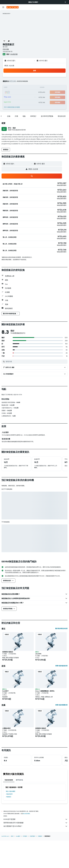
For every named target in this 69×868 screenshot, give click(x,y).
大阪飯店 (9, 797)
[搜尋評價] (36, 362)
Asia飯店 (18, 836)
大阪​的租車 (9, 794)
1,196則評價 (14, 54)
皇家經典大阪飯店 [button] (8, 652)
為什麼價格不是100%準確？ (35, 826)
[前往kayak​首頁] (13, 7)
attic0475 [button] (38, 654)
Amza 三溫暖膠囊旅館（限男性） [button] (45, 691)
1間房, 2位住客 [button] (9, 66)
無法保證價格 (26, 814)
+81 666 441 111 (7, 52)
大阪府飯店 (32, 836)
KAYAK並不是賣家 (35, 819)
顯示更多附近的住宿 (61, 629)
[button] (65, 2)
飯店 (12, 836)
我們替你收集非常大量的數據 (35, 823)
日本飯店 (25, 836)
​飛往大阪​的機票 (11, 791)
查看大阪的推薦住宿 (61, 705)
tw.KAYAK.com (5, 836)
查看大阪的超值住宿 (61, 666)
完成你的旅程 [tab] (9, 780)
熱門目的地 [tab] (19, 780)
